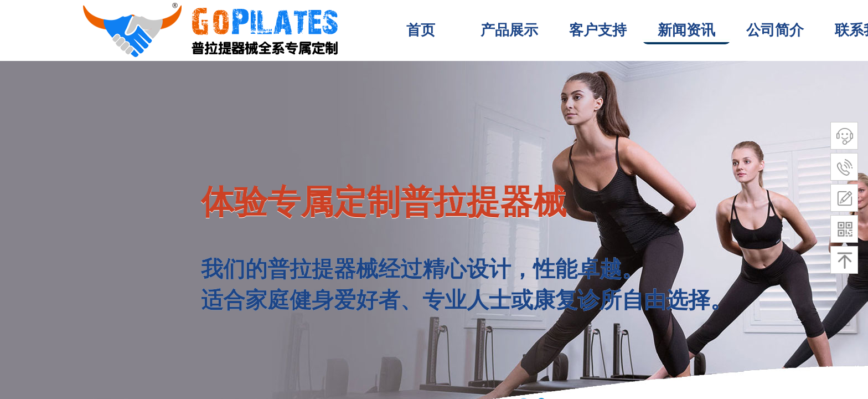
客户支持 (598, 30)
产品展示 (509, 30)
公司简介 (775, 30)
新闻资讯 (686, 30)
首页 (421, 30)
